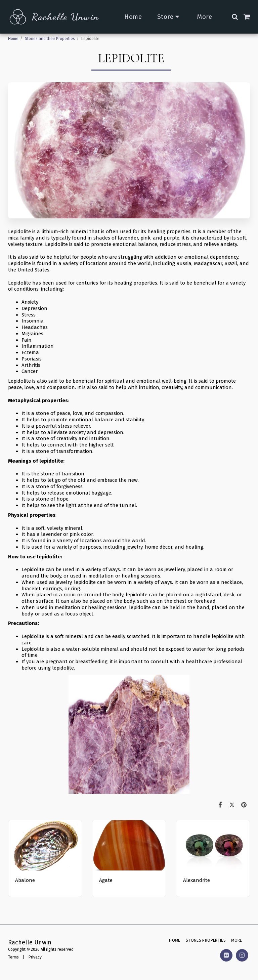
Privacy (35, 957)
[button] (235, 17)
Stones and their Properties (50, 39)
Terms (13, 957)
